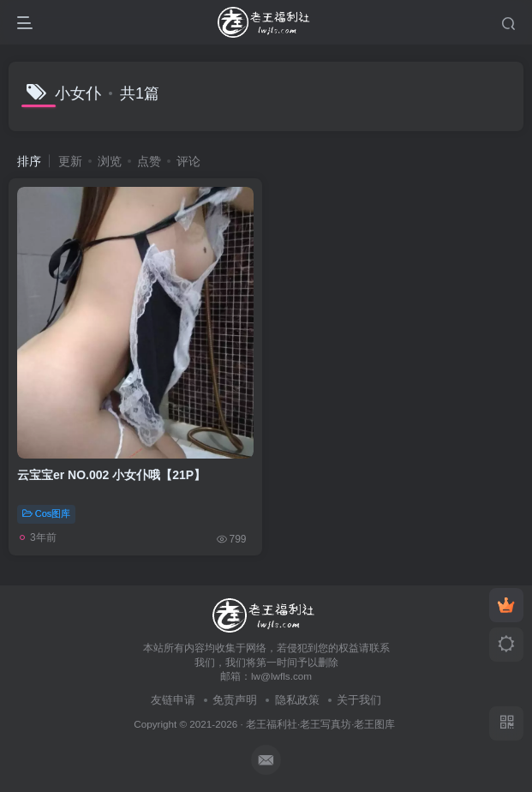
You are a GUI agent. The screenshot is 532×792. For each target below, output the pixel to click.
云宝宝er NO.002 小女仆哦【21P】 (111, 475)
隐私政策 (297, 700)
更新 (70, 161)
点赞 (149, 161)
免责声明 (235, 700)
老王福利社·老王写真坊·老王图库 (321, 724)
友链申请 (173, 700)
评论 (188, 161)
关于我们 (359, 700)
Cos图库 (46, 513)
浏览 (110, 161)
